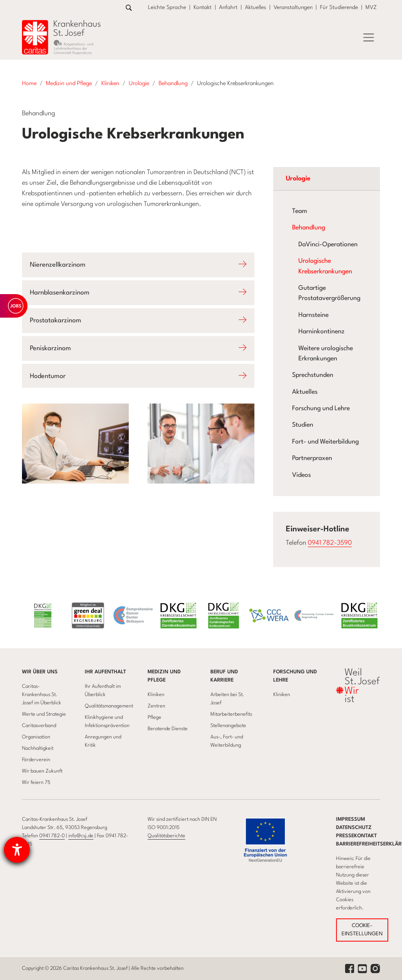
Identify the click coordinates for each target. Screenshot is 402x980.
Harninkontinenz (321, 332)
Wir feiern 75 (36, 783)
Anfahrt (228, 7)
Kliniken (156, 695)
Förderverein (36, 760)
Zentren (156, 706)
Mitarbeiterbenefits (231, 714)
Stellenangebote (228, 726)
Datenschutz (354, 828)
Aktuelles (256, 7)
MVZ (371, 7)
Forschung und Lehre (321, 409)
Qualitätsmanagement (109, 706)
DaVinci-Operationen (328, 245)
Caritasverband (39, 726)
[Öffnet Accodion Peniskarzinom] (138, 348)
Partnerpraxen (312, 458)
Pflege (154, 717)
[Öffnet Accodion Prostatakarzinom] (138, 321)
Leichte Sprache (167, 7)
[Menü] (369, 38)
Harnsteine (313, 315)
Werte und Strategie (44, 714)
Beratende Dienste (168, 729)
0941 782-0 (52, 836)
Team (300, 211)
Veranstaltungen (293, 7)
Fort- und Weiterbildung (325, 442)
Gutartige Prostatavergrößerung (329, 293)
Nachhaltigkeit (38, 748)
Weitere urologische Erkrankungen (326, 354)
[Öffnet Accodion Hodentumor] (138, 376)
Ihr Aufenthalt (105, 672)
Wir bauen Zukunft (42, 771)
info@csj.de (81, 836)
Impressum (351, 819)
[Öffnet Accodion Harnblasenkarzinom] (138, 293)
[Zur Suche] (129, 8)
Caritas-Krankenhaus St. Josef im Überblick (42, 695)
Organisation (36, 737)
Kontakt (203, 7)
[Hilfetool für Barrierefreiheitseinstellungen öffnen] (17, 850)
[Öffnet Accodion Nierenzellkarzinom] (138, 265)
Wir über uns (40, 672)
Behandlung (309, 228)
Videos (301, 475)
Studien (303, 425)
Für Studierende (339, 7)
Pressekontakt (356, 836)
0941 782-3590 (330, 543)
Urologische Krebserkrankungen (325, 266)
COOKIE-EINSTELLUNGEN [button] (362, 930)
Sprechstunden (313, 375)
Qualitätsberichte (166, 836)
